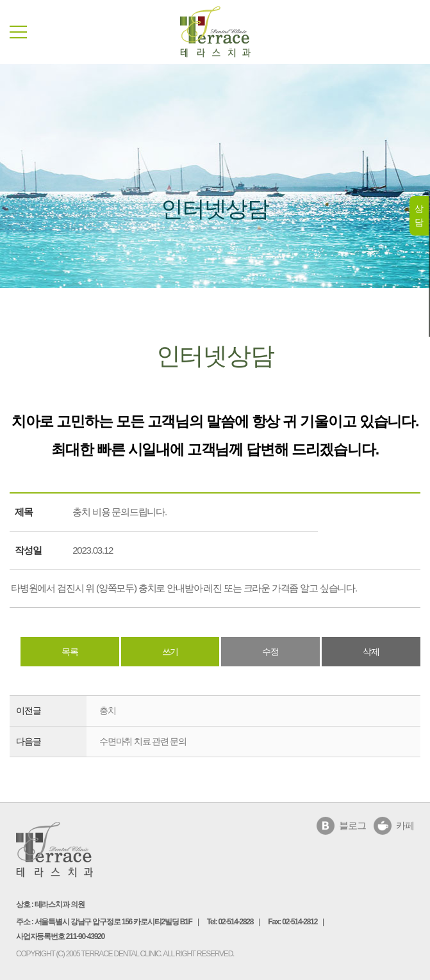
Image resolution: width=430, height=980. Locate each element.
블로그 (352, 825)
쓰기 (170, 652)
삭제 (371, 652)
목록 (70, 652)
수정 (270, 652)
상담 (419, 215)
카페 (405, 825)
